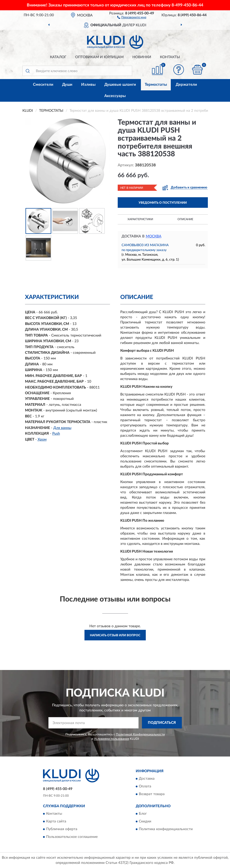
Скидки (145, 821)
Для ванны (62, 428)
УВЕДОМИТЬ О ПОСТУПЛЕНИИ (163, 203)
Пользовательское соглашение (72, 837)
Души (67, 85)
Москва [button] (154, 236)
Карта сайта (56, 821)
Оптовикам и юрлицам (99, 57)
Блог (143, 814)
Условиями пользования (112, 739)
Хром (42, 440)
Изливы (88, 85)
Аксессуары (115, 96)
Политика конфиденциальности (166, 829)
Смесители (43, 85)
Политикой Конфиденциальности (140, 734)
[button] (132, 17)
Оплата (145, 786)
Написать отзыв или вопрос (115, 635)
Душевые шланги (120, 85)
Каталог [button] (58, 57)
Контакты (170, 57)
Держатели (186, 85)
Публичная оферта (62, 829)
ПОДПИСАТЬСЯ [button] (162, 723)
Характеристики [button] (140, 219)
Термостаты (156, 85)
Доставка (147, 779)
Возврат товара (152, 794)
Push (56, 434)
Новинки (142, 57)
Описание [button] (185, 219)
